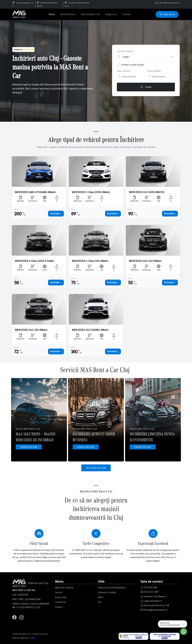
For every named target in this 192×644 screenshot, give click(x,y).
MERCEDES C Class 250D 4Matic (91, 192)
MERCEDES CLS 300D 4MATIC (147, 192)
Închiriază (56, 214)
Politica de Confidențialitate (112, 588)
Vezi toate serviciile (96, 468)
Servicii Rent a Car (90, 14)
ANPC (101, 597)
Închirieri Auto (68, 14)
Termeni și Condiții (107, 592)
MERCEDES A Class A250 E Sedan (34, 261)
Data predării (154, 71)
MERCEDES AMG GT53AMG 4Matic (35, 192)
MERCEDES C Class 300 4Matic (90, 261)
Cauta (146, 87)
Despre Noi (61, 597)
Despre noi (111, 14)
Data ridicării (124, 71)
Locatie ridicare (125, 51)
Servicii (59, 592)
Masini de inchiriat (64, 588)
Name (31, 638)
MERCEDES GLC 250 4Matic (31, 330)
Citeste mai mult (29, 447)
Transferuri (61, 602)
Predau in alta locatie (133, 65)
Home (52, 14)
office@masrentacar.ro (169, 3)
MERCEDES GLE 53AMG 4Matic (90, 330)
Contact (126, 14)
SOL (100, 602)
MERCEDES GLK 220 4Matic (145, 261)
